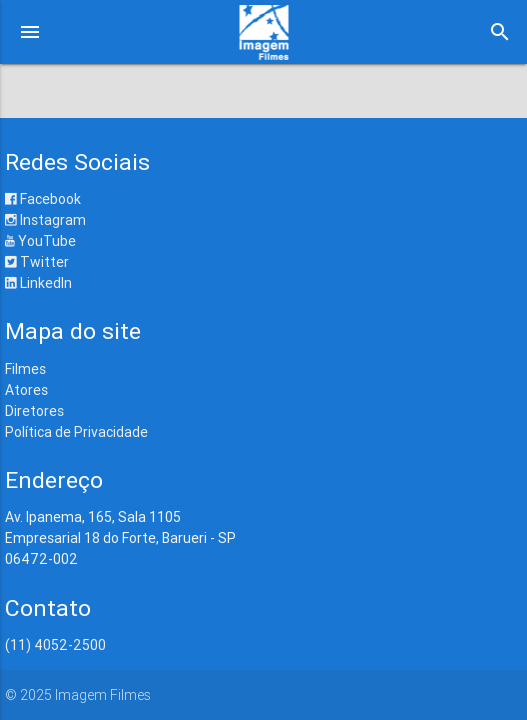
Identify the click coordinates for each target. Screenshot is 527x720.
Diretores (34, 411)
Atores (26, 390)
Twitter (37, 262)
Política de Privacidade (76, 432)
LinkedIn (38, 283)
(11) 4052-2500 (55, 645)
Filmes (25, 369)
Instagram (45, 220)
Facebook (43, 199)
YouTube (40, 241)
